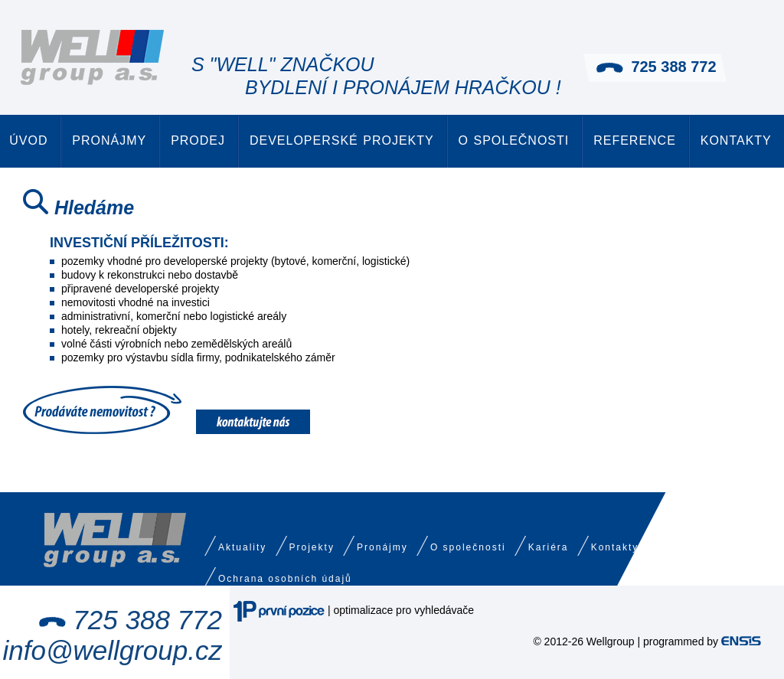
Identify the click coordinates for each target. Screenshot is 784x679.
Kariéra (549, 547)
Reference (635, 140)
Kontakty (736, 140)
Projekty (312, 547)
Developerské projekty (342, 140)
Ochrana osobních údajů (285, 579)
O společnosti (514, 140)
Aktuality (242, 547)
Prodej (198, 140)
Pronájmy (109, 140)
